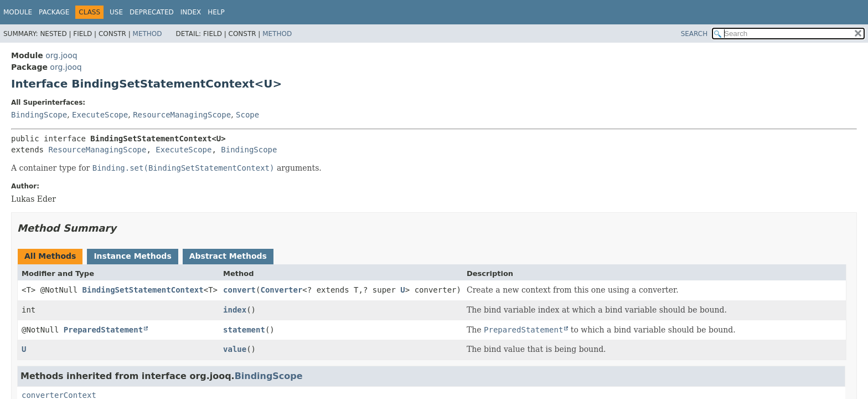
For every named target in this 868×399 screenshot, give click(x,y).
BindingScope (39, 115)
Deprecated (152, 12)
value (235, 349)
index (235, 310)
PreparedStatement (103, 330)
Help (216, 12)
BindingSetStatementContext (143, 290)
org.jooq (61, 55)
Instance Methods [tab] (132, 256)
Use (116, 12)
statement (244, 330)
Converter (281, 290)
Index (191, 12)
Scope (247, 115)
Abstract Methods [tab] (228, 256)
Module (18, 12)
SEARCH (694, 34)
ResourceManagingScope (182, 115)
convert (239, 290)
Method (148, 34)
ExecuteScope (100, 115)
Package (54, 12)
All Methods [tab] (50, 256)
